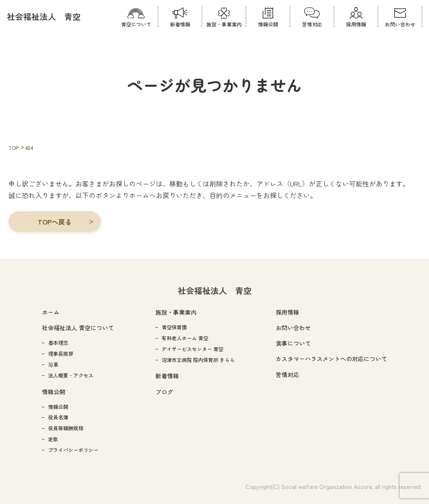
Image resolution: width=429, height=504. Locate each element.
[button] (54, 222)
